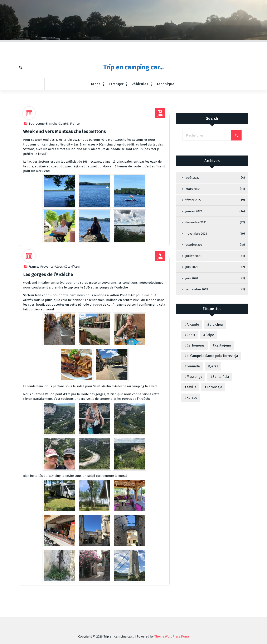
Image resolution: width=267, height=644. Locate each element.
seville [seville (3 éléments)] (191, 442)
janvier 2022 (194, 266)
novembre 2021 (196, 288)
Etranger (116, 84)
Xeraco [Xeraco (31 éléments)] (192, 452)
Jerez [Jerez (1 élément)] (214, 421)
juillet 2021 (193, 311)
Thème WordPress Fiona (172, 636)
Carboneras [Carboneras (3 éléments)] (196, 400)
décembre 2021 (196, 277)
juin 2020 (192, 333)
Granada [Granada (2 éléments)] (193, 421)
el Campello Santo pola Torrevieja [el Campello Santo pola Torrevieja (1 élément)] (212, 411)
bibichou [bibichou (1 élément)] (216, 379)
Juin (160, 180)
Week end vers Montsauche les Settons (65, 199)
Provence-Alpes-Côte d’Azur (60, 334)
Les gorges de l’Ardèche (48, 342)
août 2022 (192, 232)
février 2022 (193, 255)
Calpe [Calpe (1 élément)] (210, 390)
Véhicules (140, 84)
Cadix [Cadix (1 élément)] (191, 390)
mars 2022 (193, 244)
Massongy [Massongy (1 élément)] (194, 431)
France (95, 84)
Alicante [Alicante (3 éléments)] (193, 379)
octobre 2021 (195, 299)
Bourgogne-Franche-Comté (48, 191)
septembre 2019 (197, 344)
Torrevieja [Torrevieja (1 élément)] (214, 442)
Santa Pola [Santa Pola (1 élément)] (221, 431)
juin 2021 (192, 322)
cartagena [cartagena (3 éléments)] (223, 400)
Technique (165, 84)
